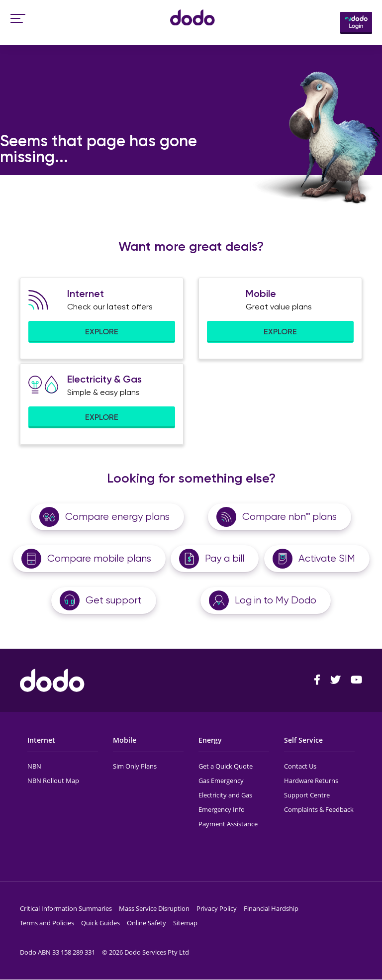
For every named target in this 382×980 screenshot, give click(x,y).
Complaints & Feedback (319, 809)
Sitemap (185, 923)
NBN (34, 766)
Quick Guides (100, 923)
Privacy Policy (217, 908)
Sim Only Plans (135, 766)
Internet (41, 740)
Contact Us (300, 766)
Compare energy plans (117, 517)
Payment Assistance (228, 824)
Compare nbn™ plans (289, 517)
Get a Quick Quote (226, 766)
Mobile (125, 740)
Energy (210, 740)
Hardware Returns (311, 781)
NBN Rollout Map (53, 781)
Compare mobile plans (99, 558)
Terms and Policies (47, 923)
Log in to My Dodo (276, 600)
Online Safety (146, 923)
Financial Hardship (271, 908)
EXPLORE (102, 332)
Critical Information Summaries (66, 908)
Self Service (303, 740)
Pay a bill (225, 558)
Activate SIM (327, 558)
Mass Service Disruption (154, 908)
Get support (114, 600)
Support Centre (307, 795)
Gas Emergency (221, 781)
